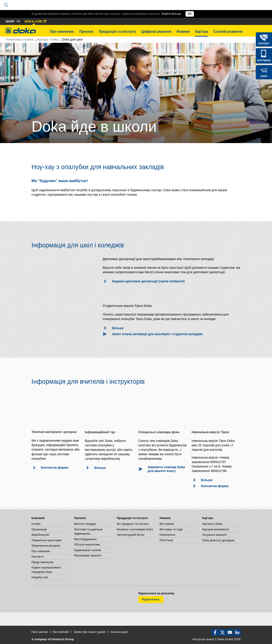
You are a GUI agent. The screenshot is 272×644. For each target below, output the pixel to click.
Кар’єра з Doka (48, 39)
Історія (36, 524)
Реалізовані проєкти (88, 555)
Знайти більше (171, 14)
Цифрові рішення (156, 32)
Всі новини (167, 524)
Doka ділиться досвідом (218, 540)
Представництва (43, 562)
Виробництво (40, 535)
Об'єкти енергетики (87, 545)
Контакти (38, 557)
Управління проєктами (46, 540)
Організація (39, 529)
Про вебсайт (61, 632)
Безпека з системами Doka (135, 529)
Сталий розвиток (228, 32)
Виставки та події (171, 529)
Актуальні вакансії (215, 535)
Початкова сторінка (20, 39)
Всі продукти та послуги (133, 524)
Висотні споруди (85, 524)
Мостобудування (85, 539)
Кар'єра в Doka (212, 524)
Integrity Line (40, 577)
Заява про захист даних (90, 632)
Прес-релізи (40, 632)
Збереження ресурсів (46, 546)
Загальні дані (119, 632)
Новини (183, 32)
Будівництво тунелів (88, 550)
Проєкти (86, 32)
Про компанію (62, 32)
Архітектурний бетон (131, 535)
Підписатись (151, 599)
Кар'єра (201, 32)
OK (190, 14)
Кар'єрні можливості (216, 529)
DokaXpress (168, 535)
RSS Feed (166, 540)
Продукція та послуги (117, 32)
